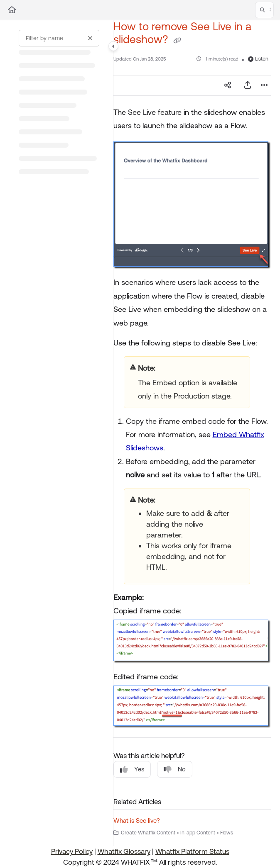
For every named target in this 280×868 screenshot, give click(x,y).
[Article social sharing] (228, 85)
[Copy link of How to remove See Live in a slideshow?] (177, 41)
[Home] (12, 10)
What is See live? (137, 821)
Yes (132, 770)
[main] (192, 433)
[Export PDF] (248, 85)
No (175, 770)
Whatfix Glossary (124, 851)
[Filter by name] (59, 38)
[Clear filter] (90, 38)
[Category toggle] (113, 46)
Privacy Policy (72, 851)
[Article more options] (264, 85)
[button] (264, 10)
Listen (258, 59)
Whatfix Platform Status (192, 851)
